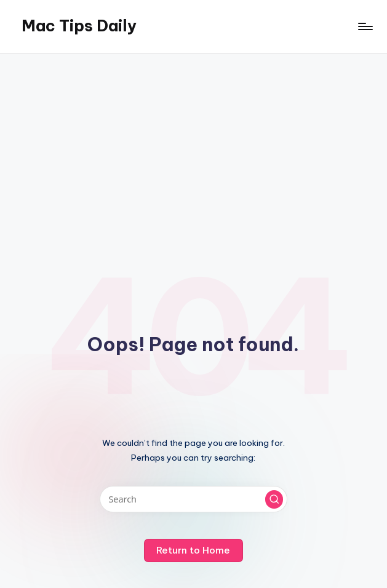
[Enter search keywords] (193, 499)
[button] (274, 499)
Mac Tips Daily (79, 26)
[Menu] (365, 26)
